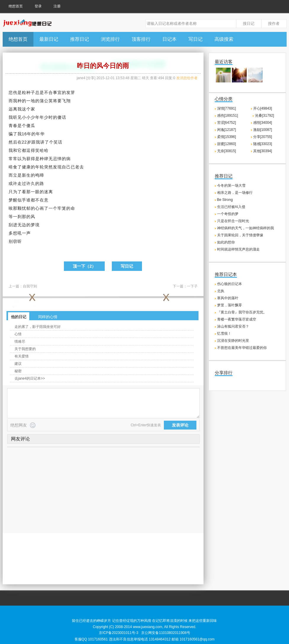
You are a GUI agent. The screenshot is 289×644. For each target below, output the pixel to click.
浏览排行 (110, 39)
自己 (66, 167)
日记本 (169, 39)
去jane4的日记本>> (30, 378)
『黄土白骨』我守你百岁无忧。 (242, 312)
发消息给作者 (187, 78)
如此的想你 (226, 242)
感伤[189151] (228, 116)
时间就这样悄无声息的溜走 (238, 249)
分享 (91, 78)
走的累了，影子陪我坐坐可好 (38, 327)
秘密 (18, 371)
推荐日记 (80, 39)
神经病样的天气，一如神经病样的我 (246, 228)
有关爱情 (22, 356)
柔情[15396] (227, 137)
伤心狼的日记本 (230, 284)
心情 (18, 334)
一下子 (192, 286)
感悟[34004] (263, 123)
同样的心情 (48, 317)
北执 (221, 291)
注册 (57, 6)
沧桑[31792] (264, 116)
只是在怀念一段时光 (233, 221)
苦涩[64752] (227, 123)
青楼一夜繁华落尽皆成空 (237, 319)
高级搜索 (224, 39)
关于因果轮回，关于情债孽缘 (240, 235)
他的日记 (19, 317)
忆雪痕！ (224, 334)
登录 (38, 6)
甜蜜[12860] (227, 144)
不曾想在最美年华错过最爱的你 (242, 348)
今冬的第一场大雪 (231, 186)
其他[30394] (263, 151)
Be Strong (225, 200)
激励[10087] (263, 130)
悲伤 (13, 92)
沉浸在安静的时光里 (233, 341)
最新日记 (49, 39)
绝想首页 (16, 6)
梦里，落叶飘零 (230, 305)
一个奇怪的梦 (228, 214)
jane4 (81, 78)
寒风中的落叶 (228, 298)
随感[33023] (263, 144)
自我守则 (30, 286)
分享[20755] (263, 137)
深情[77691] (227, 108)
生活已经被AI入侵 (231, 207)
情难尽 (20, 341)
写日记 (196, 39)
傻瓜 (31, 126)
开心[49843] (263, 108)
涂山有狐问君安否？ (233, 326)
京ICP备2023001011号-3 (118, 633)
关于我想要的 (25, 349)
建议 (18, 364)
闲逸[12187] (227, 130)
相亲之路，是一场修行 (235, 193)
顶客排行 (141, 39)
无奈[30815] (227, 151)
